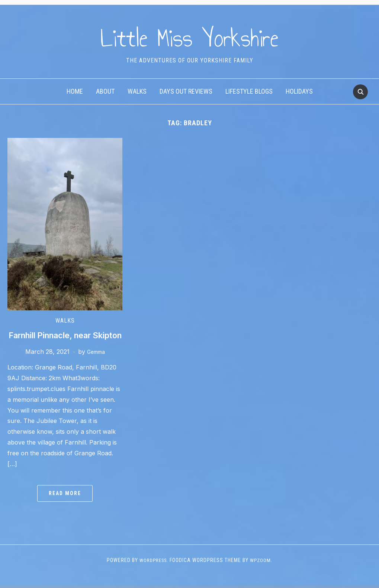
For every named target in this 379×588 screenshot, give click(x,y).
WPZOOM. (263, 572)
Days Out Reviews (186, 91)
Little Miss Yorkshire (189, 37)
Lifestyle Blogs (249, 91)
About (105, 91)
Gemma (96, 364)
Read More (65, 506)
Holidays (299, 91)
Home (75, 91)
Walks (137, 91)
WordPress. (153, 572)
